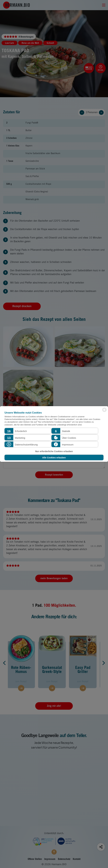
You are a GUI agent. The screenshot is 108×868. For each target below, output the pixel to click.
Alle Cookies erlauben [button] (54, 457)
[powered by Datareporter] (104, 412)
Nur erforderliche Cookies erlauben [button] (54, 451)
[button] (28, 431)
